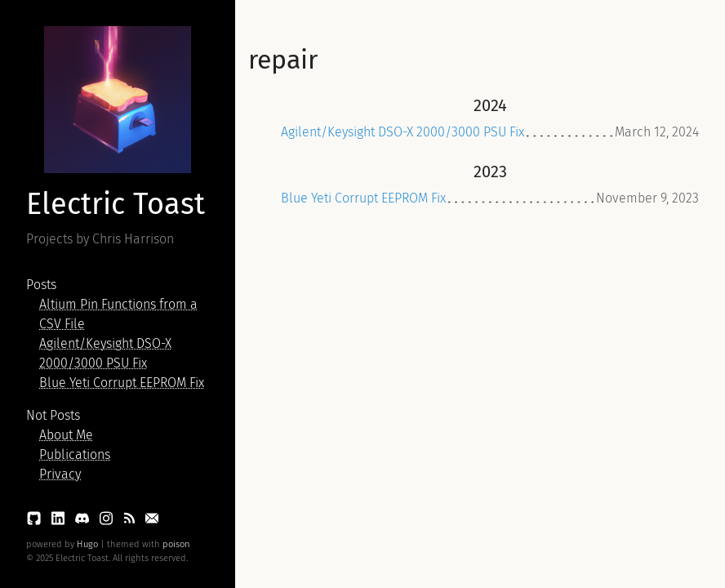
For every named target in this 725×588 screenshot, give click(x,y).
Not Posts (53, 415)
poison (176, 544)
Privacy (60, 474)
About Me (66, 435)
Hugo (87, 544)
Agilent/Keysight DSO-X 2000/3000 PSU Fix (403, 132)
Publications (75, 454)
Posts (41, 285)
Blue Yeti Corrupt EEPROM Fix (122, 383)
